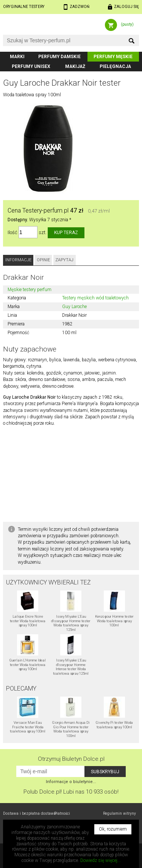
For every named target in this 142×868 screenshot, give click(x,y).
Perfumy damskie (59, 57)
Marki (17, 57)
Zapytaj (64, 260)
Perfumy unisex (31, 66)
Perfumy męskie (113, 57)
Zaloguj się (126, 7)
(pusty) (127, 24)
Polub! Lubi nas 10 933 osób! (71, 792)
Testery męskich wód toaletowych (95, 298)
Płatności (62, 813)
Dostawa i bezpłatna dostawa (30, 813)
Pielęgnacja (115, 66)
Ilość (12, 232)
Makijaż (75, 66)
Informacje (18, 260)
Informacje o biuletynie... (71, 782)
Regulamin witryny (119, 813)
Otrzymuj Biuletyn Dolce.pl (71, 759)
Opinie (43, 260)
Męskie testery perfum (30, 290)
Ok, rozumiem (113, 829)
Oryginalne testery (24, 7)
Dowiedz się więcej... (101, 860)
